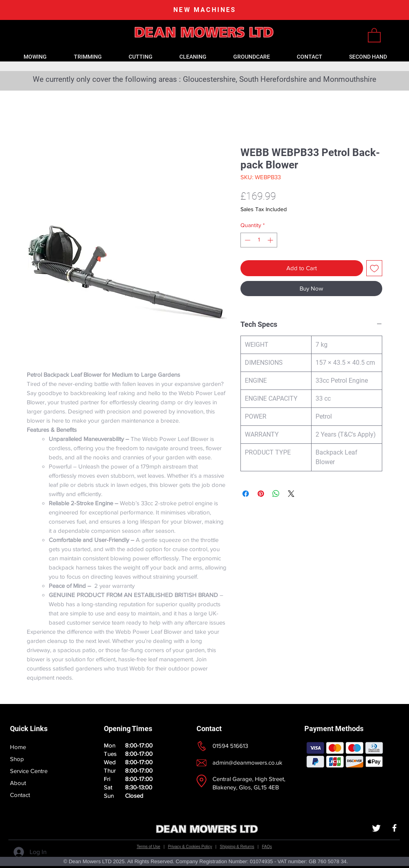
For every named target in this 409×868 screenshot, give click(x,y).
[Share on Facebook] (246, 494)
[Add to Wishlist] (374, 268)
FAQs (267, 847)
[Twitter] (376, 828)
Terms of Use (148, 847)
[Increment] (271, 240)
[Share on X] (291, 494)
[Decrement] (247, 240)
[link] (374, 35)
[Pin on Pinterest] (261, 494)
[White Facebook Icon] (394, 828)
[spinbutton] (259, 240)
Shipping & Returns (237, 847)
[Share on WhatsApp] (276, 494)
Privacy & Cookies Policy (190, 847)
